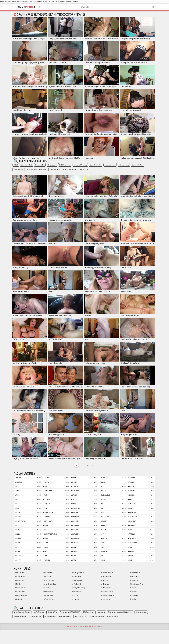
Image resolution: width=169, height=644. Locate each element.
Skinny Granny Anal (141, 627)
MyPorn (75, 610)
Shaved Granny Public (20, 631)
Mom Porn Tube (84, 172)
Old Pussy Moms (46, 2)
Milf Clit (32, 2)
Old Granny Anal (55, 172)
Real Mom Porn (106, 614)
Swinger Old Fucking (79, 602)
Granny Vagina (77, 595)
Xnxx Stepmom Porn (136, 598)
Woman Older (48, 610)
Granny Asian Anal (113, 631)
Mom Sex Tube (106, 591)
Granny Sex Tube (49, 614)
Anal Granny (101, 627)
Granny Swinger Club (50, 631)
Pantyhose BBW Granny (80, 168)
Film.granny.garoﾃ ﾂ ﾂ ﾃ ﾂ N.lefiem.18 (37, 172)
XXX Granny (76, 2)
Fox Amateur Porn (107, 587)
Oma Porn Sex (48, 602)
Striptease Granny (124, 168)
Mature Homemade (55, 2)
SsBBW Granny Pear (65, 168)
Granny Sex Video (25, 2)
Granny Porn (8, 2)
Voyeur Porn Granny (108, 610)
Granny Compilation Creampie (22, 627)
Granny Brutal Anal (138, 168)
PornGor (133, 614)
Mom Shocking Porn (50, 598)
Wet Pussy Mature (107, 606)
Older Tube (63, 2)
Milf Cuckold (76, 598)
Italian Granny (52, 168)
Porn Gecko (134, 610)
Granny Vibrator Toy (96, 168)
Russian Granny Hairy (65, 631)
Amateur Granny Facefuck (97, 631)
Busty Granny (69, 2)
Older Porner (134, 591)
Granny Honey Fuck (27, 168)
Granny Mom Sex (38, 2)
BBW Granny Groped (89, 627)
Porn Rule (76, 614)
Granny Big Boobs (16, 2)
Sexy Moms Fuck (135, 587)
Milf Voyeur (105, 598)
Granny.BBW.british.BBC (70, 172)
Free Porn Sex (77, 591)
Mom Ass (104, 595)
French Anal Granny (110, 168)
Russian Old (134, 595)
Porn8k (133, 602)
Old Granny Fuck (52, 627)
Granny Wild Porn (78, 587)
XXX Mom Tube (19, 595)
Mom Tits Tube (48, 606)
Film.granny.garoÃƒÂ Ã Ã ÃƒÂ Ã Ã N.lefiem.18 (120, 627)
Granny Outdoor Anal (35, 631)
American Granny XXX (80, 631)
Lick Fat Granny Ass (39, 627)
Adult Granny (19, 587)
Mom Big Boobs (49, 595)
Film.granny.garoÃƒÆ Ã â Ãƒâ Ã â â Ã (70, 627)
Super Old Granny (18, 172)
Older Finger (76, 606)
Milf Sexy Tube (106, 602)
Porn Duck (134, 606)
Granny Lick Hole (40, 168)
